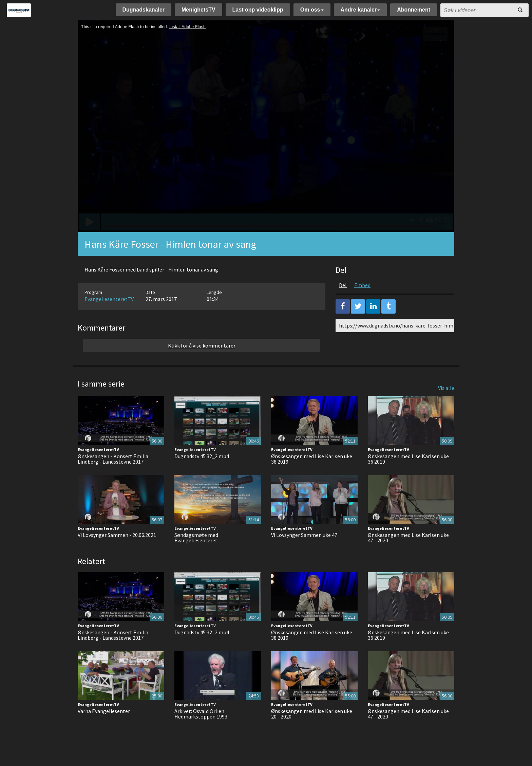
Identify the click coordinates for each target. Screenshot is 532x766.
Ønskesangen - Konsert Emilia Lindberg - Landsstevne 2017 (113, 459)
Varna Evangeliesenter (104, 711)
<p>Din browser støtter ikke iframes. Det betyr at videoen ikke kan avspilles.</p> (266, 126)
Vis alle (446, 388)
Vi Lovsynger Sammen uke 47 (304, 535)
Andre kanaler (360, 10)
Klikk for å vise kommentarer (202, 345)
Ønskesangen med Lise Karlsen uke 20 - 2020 (312, 714)
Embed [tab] (362, 285)
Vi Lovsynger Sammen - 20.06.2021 (117, 535)
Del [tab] (343, 285)
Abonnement (414, 10)
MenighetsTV (198, 10)
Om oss (312, 10)
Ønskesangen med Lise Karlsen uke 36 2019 (408, 459)
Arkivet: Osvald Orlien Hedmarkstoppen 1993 (201, 714)
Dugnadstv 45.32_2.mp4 (202, 456)
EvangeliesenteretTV (109, 299)
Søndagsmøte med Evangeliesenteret (196, 538)
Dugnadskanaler (144, 10)
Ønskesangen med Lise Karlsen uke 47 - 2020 (408, 538)
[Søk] (520, 10)
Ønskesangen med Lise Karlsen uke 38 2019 (312, 459)
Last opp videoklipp (258, 10)
